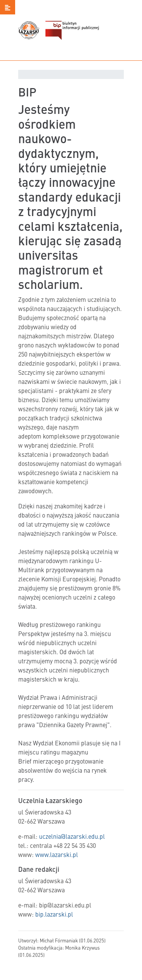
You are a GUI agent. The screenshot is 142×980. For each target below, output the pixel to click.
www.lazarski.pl (57, 854)
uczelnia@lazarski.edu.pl (72, 836)
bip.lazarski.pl (54, 914)
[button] (8, 7)
